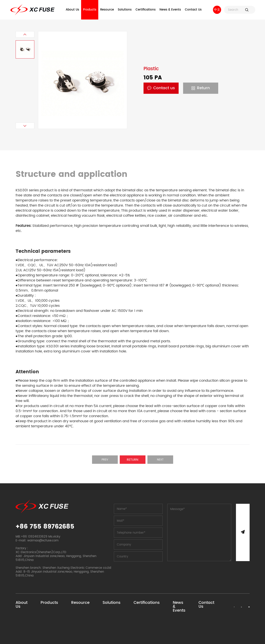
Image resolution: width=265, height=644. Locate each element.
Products (90, 10)
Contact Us (193, 10)
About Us (72, 10)
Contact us (161, 88)
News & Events (170, 10)
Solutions (125, 10)
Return (201, 88)
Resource (107, 10)
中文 (217, 10)
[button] (25, 34)
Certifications (146, 10)
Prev (105, 460)
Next (160, 460)
